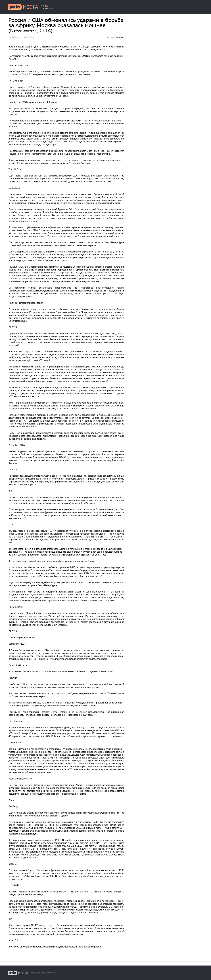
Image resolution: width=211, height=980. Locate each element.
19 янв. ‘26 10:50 (28, 37)
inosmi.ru (120, 37)
